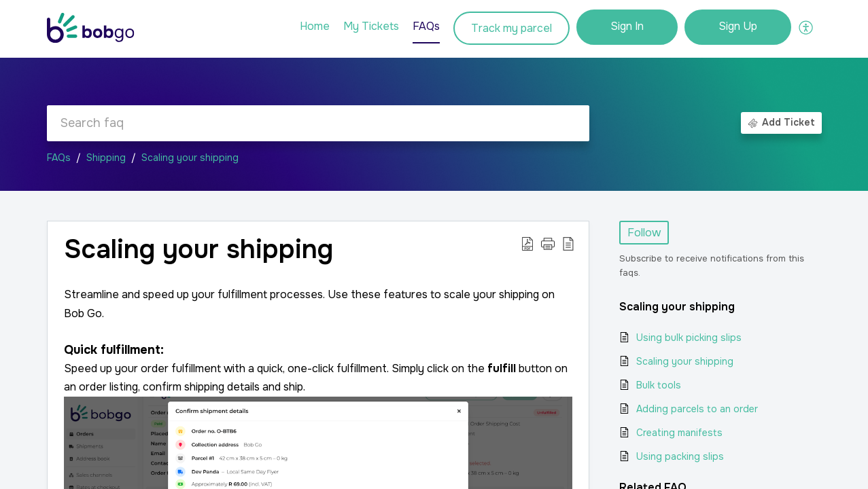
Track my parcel (511, 28)
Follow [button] (644, 233)
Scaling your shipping (190, 158)
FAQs (59, 158)
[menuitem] (627, 27)
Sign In (627, 26)
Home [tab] (315, 26)
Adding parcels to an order (697, 409)
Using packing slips (680, 456)
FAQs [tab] (426, 26)
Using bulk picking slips (689, 338)
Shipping (106, 158)
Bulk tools (659, 385)
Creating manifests (679, 433)
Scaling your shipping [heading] (198, 250)
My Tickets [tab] (371, 26)
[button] (806, 27)
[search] (318, 123)
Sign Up (738, 26)
